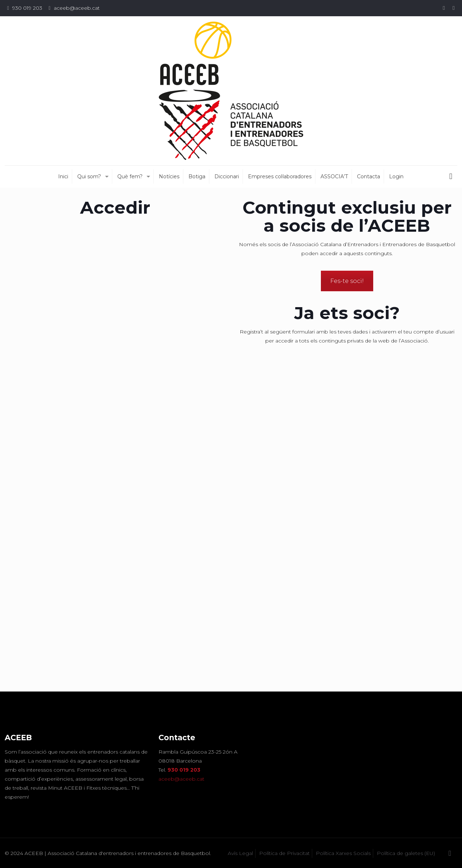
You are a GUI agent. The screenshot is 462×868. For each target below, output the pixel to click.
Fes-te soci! (347, 281)
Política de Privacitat (284, 853)
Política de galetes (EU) (406, 853)
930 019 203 (27, 8)
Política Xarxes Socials (343, 853)
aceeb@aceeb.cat (77, 8)
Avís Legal (240, 853)
